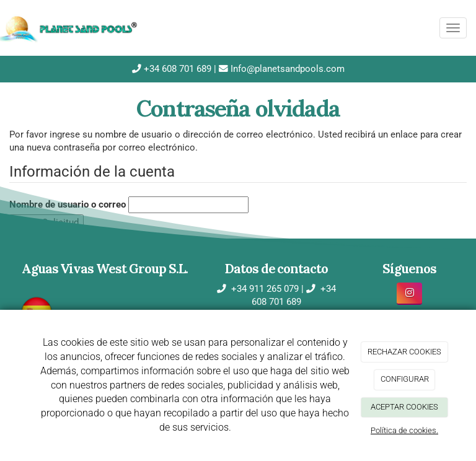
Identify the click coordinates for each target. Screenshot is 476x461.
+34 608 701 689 (176, 69)
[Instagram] (409, 293)
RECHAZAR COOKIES (404, 352)
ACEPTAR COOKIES (404, 407)
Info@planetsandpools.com (286, 69)
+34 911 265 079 (264, 289)
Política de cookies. (404, 430)
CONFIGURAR (405, 379)
